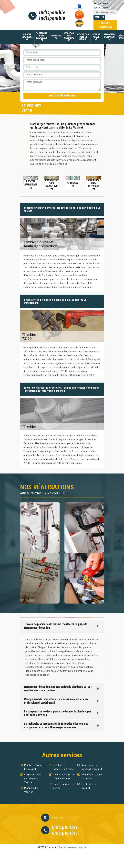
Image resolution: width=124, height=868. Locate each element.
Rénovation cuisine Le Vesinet (92, 777)
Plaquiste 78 (56, 37)
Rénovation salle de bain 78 (83, 37)
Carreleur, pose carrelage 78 (42, 37)
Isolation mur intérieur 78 (69, 37)
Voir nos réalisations (105, 25)
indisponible (52, 13)
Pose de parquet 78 (96, 37)
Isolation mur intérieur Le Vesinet (64, 767)
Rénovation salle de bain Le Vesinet (64, 777)
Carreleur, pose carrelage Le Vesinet (33, 779)
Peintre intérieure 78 (27, 37)
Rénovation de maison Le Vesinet (92, 767)
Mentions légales (77, 847)
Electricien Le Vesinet (89, 786)
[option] (31, 182)
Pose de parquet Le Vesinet (64, 786)
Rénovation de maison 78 (109, 37)
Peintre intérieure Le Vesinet (34, 767)
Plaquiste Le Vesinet (31, 790)
